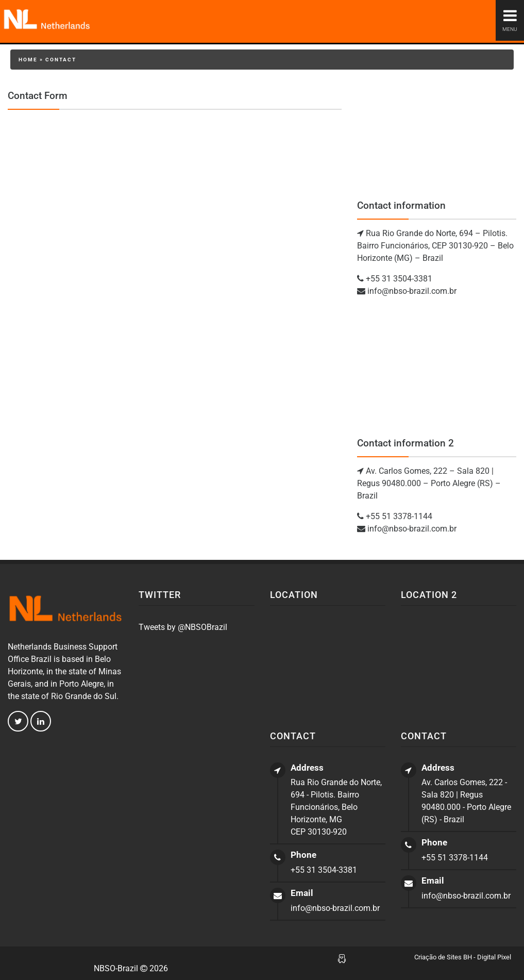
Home (28, 60)
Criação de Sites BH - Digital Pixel (463, 957)
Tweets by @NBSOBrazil (183, 627)
